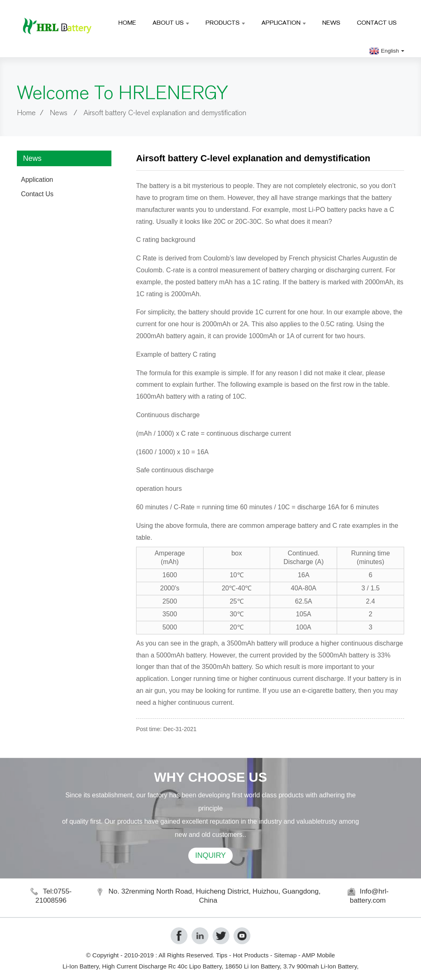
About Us (171, 22)
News (331, 22)
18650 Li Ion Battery (252, 966)
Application (284, 22)
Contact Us (377, 22)
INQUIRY (211, 872)
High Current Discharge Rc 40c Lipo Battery (162, 966)
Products (225, 22)
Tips (222, 955)
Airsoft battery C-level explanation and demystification (165, 113)
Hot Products (251, 955)
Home (127, 22)
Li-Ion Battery (81, 966)
